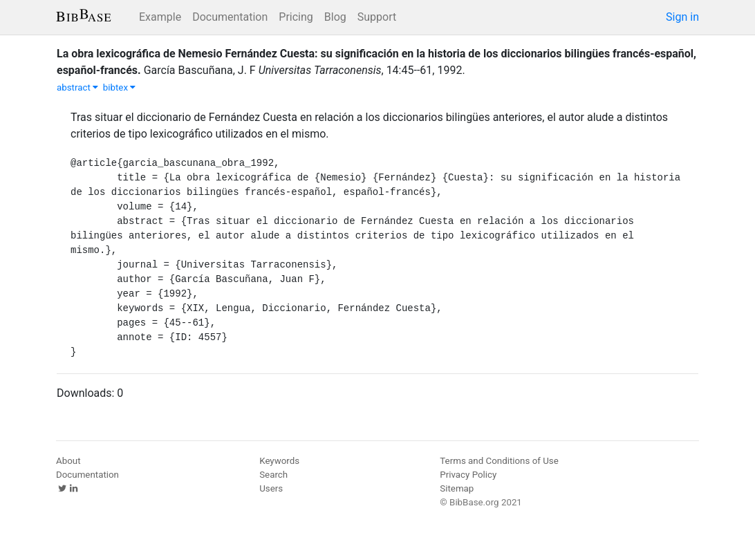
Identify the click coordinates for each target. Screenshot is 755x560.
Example (160, 17)
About (68, 461)
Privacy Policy (468, 475)
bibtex (120, 87)
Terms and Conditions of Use (499, 461)
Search (273, 475)
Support (377, 17)
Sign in (682, 17)
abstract (77, 87)
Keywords (279, 461)
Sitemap (457, 488)
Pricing (296, 17)
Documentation (230, 17)
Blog (335, 17)
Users (271, 488)
